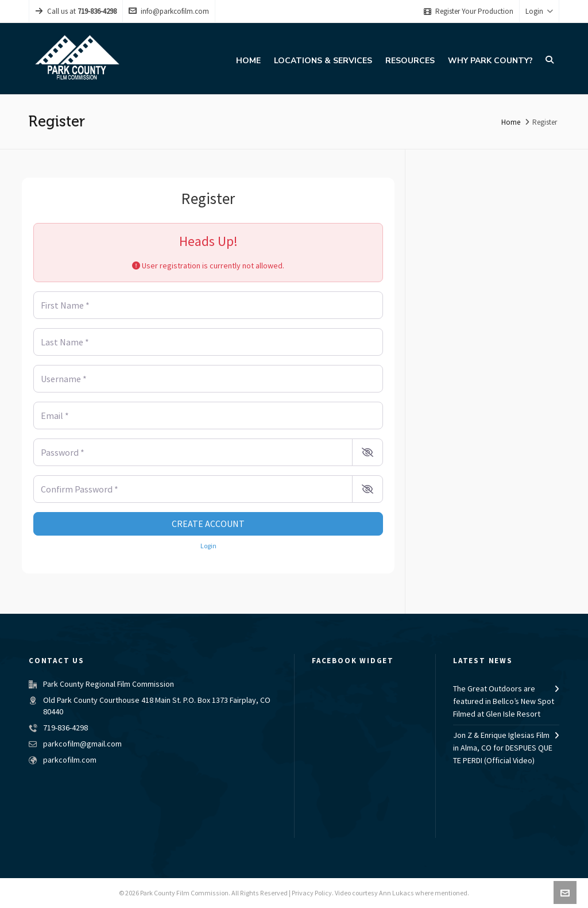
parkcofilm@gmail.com (82, 744)
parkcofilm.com (70, 760)
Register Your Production (469, 11)
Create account (208, 524)
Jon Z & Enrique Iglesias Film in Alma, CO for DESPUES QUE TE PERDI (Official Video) (503, 748)
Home (511, 122)
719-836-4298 (65, 728)
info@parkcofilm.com (169, 11)
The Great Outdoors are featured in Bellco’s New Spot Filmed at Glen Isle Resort (504, 702)
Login (539, 11)
